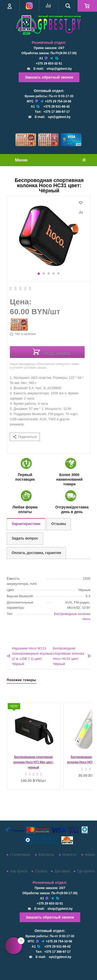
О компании (20, 855)
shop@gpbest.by (59, 69)
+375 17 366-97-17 (57, 112)
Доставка (62, 871)
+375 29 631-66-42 (57, 107)
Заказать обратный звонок (49, 77)
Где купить (86, 871)
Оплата (41, 871)
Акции (90, 855)
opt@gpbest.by (59, 117)
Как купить (19, 871)
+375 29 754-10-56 (58, 101)
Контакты (46, 855)
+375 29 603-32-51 (49, 64)
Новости (69, 855)
